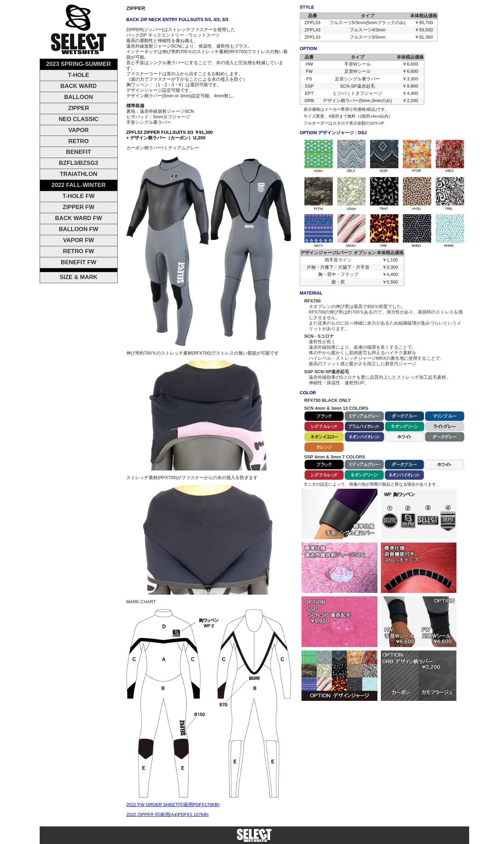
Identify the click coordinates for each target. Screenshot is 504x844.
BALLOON (79, 97)
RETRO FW (79, 251)
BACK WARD (78, 86)
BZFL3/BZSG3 (79, 163)
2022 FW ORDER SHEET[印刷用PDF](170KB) (173, 805)
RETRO (78, 141)
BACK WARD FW (79, 218)
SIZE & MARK (79, 277)
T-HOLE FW (78, 196)
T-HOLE (79, 75)
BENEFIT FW (78, 262)
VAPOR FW (79, 240)
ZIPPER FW (79, 207)
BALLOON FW (78, 229)
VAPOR (78, 130)
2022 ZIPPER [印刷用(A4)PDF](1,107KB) (167, 815)
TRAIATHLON (78, 174)
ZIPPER (78, 108)
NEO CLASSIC (78, 119)
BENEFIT (79, 152)
